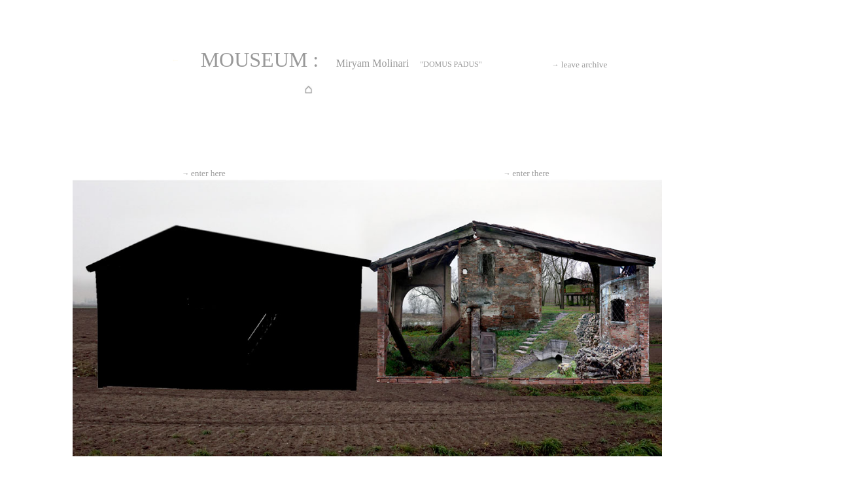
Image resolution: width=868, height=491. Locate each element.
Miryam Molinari (373, 63)
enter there (526, 173)
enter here (204, 173)
